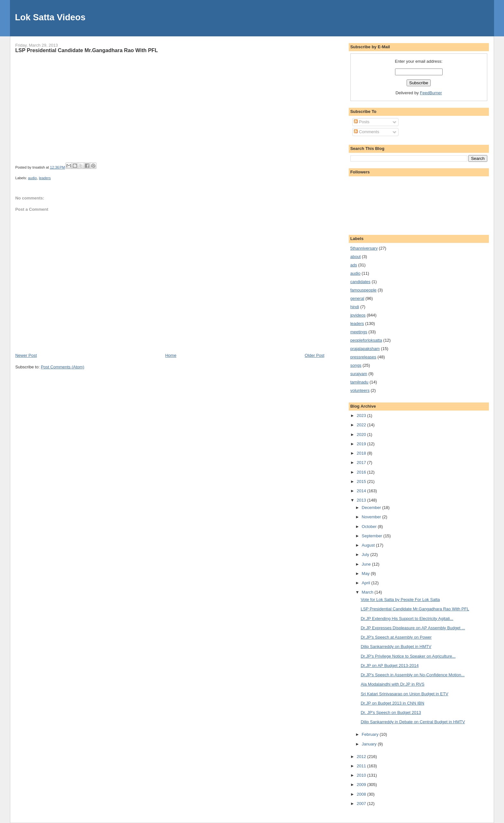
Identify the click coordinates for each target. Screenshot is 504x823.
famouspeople (364, 290)
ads (354, 265)
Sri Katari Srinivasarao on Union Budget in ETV (404, 694)
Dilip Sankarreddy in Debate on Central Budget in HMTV (413, 722)
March (368, 592)
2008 (362, 794)
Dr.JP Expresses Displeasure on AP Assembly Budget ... (413, 628)
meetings (359, 332)
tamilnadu (359, 382)
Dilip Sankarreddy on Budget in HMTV (396, 647)
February (371, 734)
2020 (362, 435)
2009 (362, 785)
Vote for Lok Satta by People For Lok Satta (400, 600)
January (370, 744)
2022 (362, 425)
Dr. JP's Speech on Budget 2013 (391, 712)
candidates (360, 282)
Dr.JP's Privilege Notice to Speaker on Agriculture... (408, 656)
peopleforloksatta (366, 340)
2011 (362, 766)
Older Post (315, 355)
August (369, 545)
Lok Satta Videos (50, 17)
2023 (362, 416)
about (356, 257)
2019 (362, 444)
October (370, 527)
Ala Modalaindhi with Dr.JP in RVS (392, 684)
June (367, 564)
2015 (362, 481)
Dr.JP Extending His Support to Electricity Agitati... (407, 619)
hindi (355, 307)
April (366, 583)
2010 (362, 775)
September (372, 536)
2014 (362, 491)
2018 (362, 453)
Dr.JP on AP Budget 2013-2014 (390, 666)
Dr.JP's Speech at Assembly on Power (396, 637)
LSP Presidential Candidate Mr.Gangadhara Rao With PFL (86, 50)
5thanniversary (364, 248)
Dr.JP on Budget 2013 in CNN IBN (392, 703)
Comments (366, 132)
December (372, 508)
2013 (362, 500)
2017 (362, 462)
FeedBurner (431, 93)
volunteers (360, 390)
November (372, 517)
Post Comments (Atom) (63, 367)
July (366, 555)
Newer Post (26, 355)
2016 (362, 472)
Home (171, 355)
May (366, 573)
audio (32, 178)
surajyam (359, 374)
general (357, 298)
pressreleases (363, 357)
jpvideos (358, 315)
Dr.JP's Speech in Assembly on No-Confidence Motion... (413, 675)
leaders (45, 178)
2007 (362, 804)
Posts (362, 122)
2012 (362, 757)
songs (356, 365)
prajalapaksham (365, 349)
